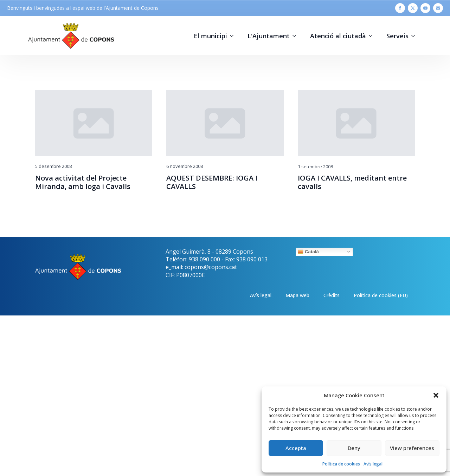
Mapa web (297, 295)
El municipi (210, 36)
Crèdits (332, 295)
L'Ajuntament (269, 36)
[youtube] (425, 8)
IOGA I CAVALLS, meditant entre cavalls (352, 182)
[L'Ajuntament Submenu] (296, 36)
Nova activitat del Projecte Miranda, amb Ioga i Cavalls (83, 182)
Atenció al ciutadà (338, 36)
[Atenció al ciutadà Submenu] (373, 36)
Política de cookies (341, 464)
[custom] (438, 8)
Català (308, 252)
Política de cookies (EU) (381, 295)
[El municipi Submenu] (234, 36)
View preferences (412, 448)
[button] (436, 395)
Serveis (397, 36)
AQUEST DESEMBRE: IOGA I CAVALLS (212, 182)
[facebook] (400, 8)
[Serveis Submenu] (415, 36)
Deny (354, 448)
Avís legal (373, 464)
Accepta (296, 448)
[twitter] (413, 8)
